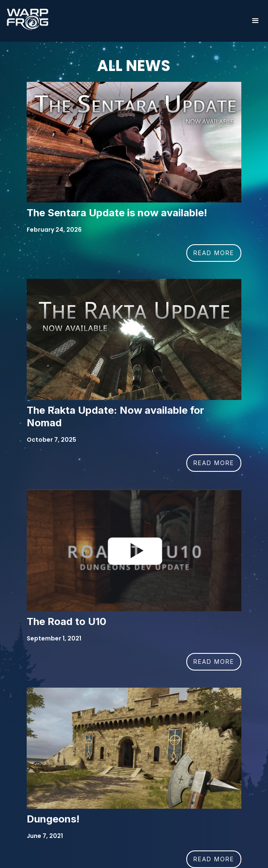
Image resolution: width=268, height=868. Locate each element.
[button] (255, 21)
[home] (25, 19)
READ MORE (214, 253)
